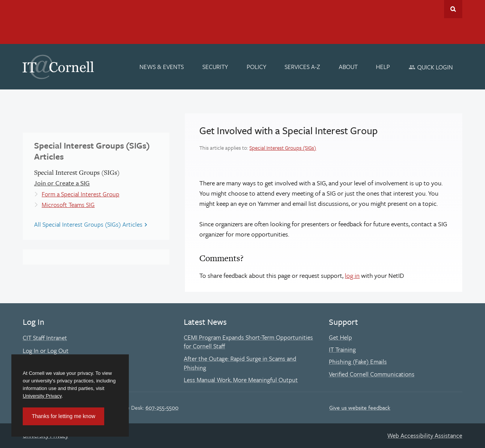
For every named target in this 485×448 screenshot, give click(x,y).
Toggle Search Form (453, 9)
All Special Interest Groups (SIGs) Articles (88, 224)
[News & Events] (162, 67)
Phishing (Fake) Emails (358, 362)
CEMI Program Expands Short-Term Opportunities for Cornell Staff (248, 342)
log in (352, 275)
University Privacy (42, 396)
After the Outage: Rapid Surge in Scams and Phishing (240, 363)
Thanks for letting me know (63, 416)
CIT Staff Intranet (45, 338)
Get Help (340, 337)
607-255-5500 (162, 407)
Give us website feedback (360, 407)
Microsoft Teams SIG (68, 205)
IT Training (342, 349)
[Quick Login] (431, 67)
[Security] (215, 67)
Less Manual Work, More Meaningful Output (241, 380)
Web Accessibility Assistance (425, 435)
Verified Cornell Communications (372, 374)
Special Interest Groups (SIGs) (283, 148)
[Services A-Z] (302, 67)
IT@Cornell (58, 67)
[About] (348, 67)
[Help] (383, 67)
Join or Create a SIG (62, 183)
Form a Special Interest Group (81, 194)
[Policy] (257, 67)
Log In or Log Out (46, 351)
